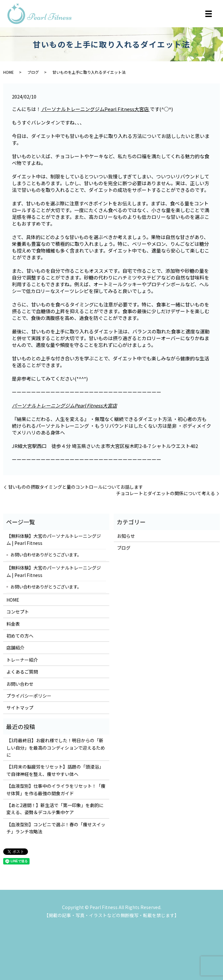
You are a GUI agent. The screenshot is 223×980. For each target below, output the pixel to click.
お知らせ (126, 536)
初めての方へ (20, 636)
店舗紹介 (15, 648)
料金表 (13, 624)
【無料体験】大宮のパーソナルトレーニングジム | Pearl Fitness (54, 539)
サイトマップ (20, 708)
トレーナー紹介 (22, 660)
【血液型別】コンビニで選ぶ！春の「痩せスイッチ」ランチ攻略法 (56, 828)
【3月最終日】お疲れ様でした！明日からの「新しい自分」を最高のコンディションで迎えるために (56, 748)
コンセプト (18, 612)
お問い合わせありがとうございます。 (46, 554)
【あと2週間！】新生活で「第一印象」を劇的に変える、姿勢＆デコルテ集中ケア (55, 809)
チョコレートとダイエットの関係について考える (165, 493)
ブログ (33, 72)
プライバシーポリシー (29, 696)
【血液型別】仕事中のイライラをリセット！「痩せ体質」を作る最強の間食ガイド (56, 789)
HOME (9, 72)
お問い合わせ (20, 684)
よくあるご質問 (22, 672)
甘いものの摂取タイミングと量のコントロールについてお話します (76, 487)
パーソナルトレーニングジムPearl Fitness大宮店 (95, 109)
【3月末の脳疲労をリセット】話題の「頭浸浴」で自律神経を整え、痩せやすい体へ (55, 770)
